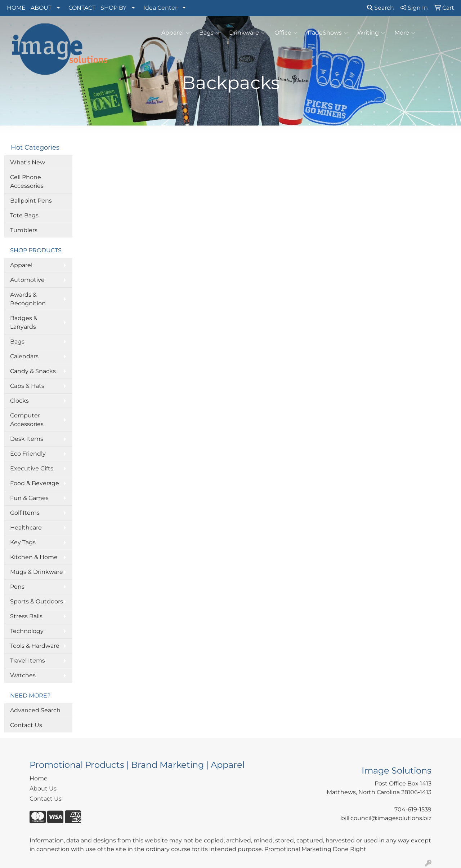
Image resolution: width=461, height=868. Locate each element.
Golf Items (25, 513)
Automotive (27, 280)
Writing (371, 33)
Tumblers (24, 230)
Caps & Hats (27, 386)
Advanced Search (35, 710)
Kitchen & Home (34, 557)
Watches (23, 675)
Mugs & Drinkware (37, 572)
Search (381, 8)
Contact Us (26, 725)
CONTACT (82, 8)
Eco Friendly (28, 454)
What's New (28, 162)
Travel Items (28, 661)
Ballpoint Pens (31, 201)
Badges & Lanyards (24, 322)
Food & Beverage (35, 483)
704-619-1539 (413, 809)
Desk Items (27, 439)
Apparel (176, 33)
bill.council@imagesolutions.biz (386, 818)
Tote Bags (24, 215)
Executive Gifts (32, 468)
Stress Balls (26, 616)
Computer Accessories (27, 420)
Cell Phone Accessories (27, 181)
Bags (209, 33)
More (405, 33)
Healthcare (26, 528)
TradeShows (327, 33)
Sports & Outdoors (37, 601)
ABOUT (41, 8)
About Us (43, 789)
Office (286, 33)
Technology (27, 631)
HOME (16, 8)
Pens (17, 587)
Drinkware (247, 33)
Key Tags (23, 542)
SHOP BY (113, 8)
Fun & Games (29, 498)
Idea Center (160, 8)
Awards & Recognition (28, 299)
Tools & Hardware (35, 646)
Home (39, 778)
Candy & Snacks (33, 371)
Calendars (24, 356)
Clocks (19, 401)
